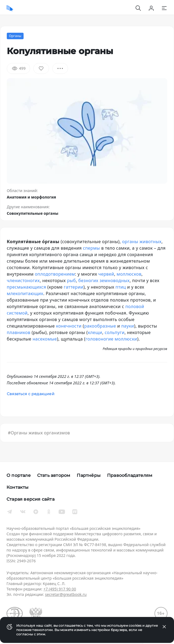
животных (151, 242)
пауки (128, 326)
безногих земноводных (104, 280)
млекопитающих (25, 293)
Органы (15, 36)
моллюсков (129, 274)
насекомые (45, 339)
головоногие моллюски (111, 339)
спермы (91, 248)
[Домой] (10, 8)
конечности (69, 326)
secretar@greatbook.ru (66, 594)
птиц (121, 287)
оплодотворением (55, 274)
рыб (71, 280)
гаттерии (73, 287)
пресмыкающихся (26, 287)
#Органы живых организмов (39, 433)
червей (106, 274)
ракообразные (100, 326)
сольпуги (115, 332)
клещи (95, 332)
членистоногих (23, 280)
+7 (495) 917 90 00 (60, 589)
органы (130, 242)
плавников (19, 332)
